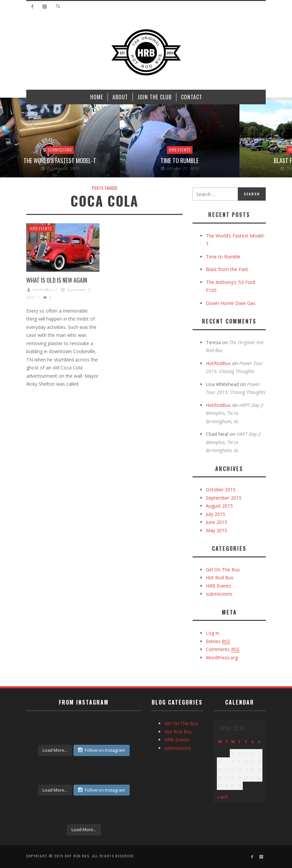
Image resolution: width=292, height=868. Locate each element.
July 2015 (216, 514)
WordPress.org (222, 658)
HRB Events (180, 150)
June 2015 (217, 522)
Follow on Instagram (102, 750)
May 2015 (217, 530)
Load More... (55, 750)
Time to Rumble (180, 160)
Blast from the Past (227, 269)
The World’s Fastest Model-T (60, 160)
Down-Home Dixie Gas (231, 303)
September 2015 (224, 498)
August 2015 (219, 506)
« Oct (222, 797)
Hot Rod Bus (220, 578)
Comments (223, 649)
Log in (213, 633)
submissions (60, 150)
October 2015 (221, 489)
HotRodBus (43, 289)
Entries (218, 641)
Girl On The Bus (223, 570)
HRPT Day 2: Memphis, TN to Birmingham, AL (235, 413)
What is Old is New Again (57, 280)
